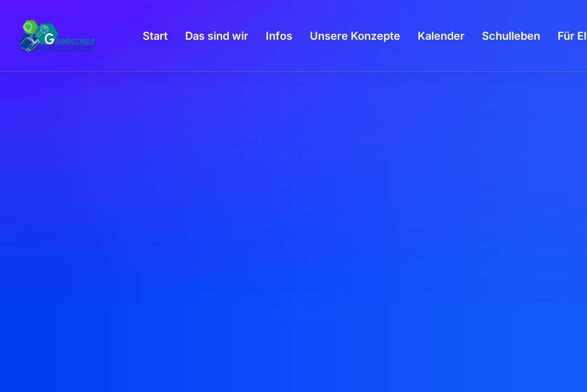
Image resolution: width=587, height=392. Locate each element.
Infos (279, 36)
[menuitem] (155, 36)
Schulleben (511, 36)
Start (155, 36)
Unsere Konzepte (355, 36)
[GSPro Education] (57, 36)
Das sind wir (217, 36)
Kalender (441, 36)
